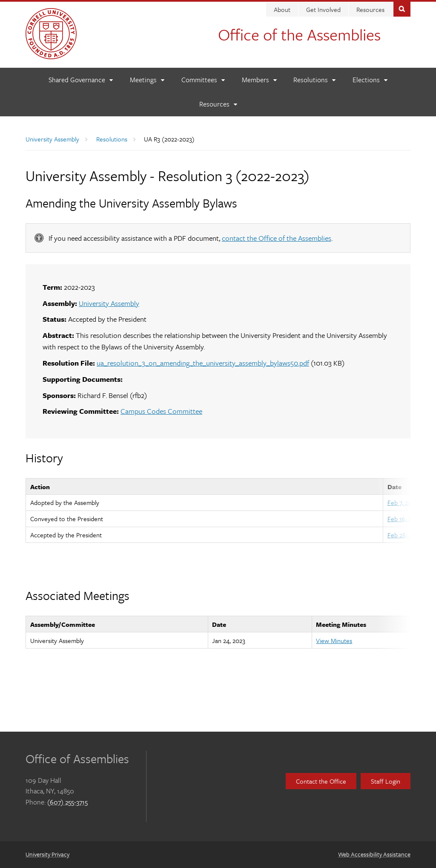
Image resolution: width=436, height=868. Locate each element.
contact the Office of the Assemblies (277, 238)
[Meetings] (147, 80)
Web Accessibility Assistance (374, 854)
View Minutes (334, 640)
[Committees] (203, 80)
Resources (370, 9)
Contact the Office (321, 781)
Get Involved (323, 9)
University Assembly (52, 139)
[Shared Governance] (80, 80)
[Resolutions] (314, 80)
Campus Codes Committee (161, 411)
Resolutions (112, 139)
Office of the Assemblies (299, 34)
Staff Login (386, 781)
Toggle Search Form (402, 8)
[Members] (259, 80)
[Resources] (218, 104)
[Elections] (370, 80)
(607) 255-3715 (67, 802)
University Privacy (47, 854)
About (282, 9)
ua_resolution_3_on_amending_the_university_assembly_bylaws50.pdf (203, 363)
